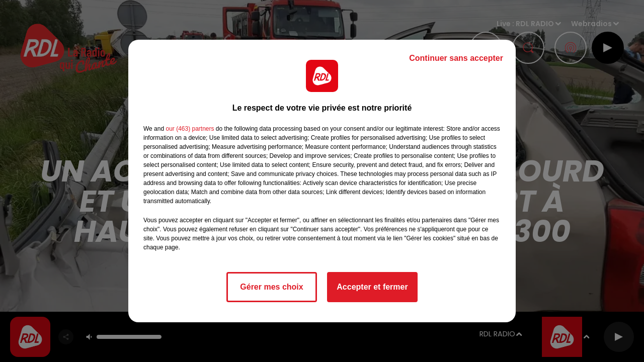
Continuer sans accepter (456, 58)
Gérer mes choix (271, 287)
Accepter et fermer (372, 287)
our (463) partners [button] (190, 129)
